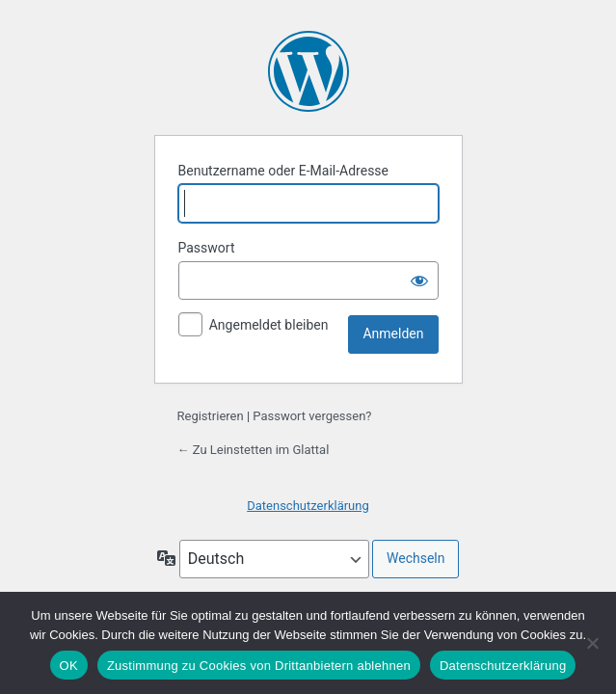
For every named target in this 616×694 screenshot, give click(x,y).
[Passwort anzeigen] (419, 280)
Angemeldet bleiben (269, 325)
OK (69, 666)
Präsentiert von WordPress (308, 71)
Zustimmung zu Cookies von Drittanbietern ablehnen (259, 666)
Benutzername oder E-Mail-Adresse (284, 171)
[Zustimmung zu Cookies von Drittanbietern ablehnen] (592, 643)
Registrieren (211, 416)
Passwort (207, 248)
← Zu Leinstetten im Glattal (254, 450)
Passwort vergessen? (312, 416)
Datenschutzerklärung (308, 506)
